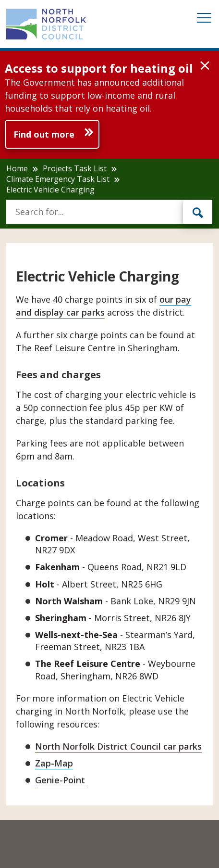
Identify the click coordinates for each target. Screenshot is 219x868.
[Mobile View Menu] (204, 19)
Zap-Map (54, 763)
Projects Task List (75, 168)
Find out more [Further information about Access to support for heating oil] (44, 134)
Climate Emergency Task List (58, 179)
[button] (205, 66)
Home (17, 168)
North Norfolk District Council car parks (118, 746)
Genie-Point (60, 780)
